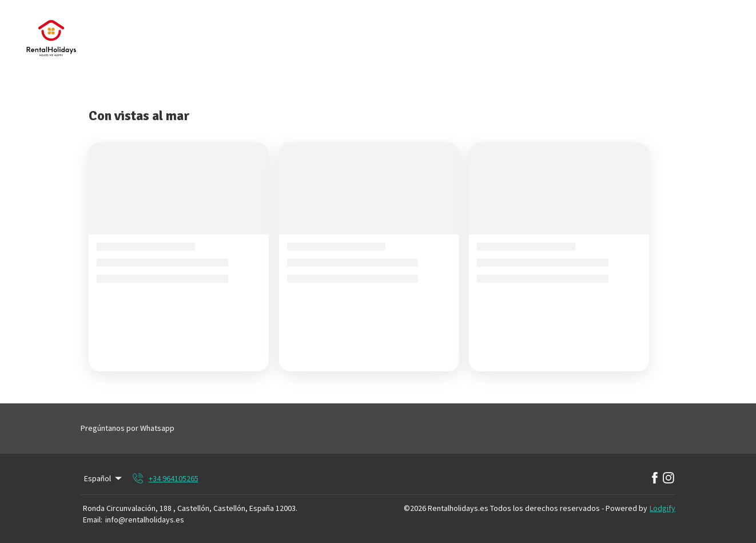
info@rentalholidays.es (145, 520)
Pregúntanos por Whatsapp (128, 428)
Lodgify (663, 508)
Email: (93, 520)
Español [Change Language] (104, 478)
